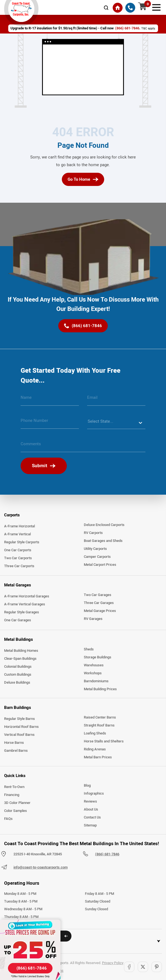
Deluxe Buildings (17, 683)
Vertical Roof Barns (19, 735)
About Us (91, 809)
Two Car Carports (18, 558)
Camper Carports (97, 557)
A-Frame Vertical (17, 534)
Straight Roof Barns (99, 725)
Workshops (93, 673)
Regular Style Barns (20, 719)
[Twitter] (143, 967)
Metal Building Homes (21, 651)
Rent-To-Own (14, 787)
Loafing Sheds (95, 733)
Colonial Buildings (18, 667)
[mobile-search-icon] (106, 8)
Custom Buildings (18, 675)
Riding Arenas (95, 749)
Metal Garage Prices (100, 611)
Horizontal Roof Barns (21, 727)
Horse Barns (14, 743)
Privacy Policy (113, 963)
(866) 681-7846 (107, 854)
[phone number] (50, 423)
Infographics (94, 794)
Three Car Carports (19, 566)
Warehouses (94, 665)
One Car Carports (18, 550)
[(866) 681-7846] (130, 8)
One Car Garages (18, 620)
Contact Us (92, 817)
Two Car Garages (98, 595)
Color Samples (16, 811)
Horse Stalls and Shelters (104, 741)
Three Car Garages (99, 603)
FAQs (8, 819)
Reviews (90, 801)
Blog (87, 786)
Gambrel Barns (16, 751)
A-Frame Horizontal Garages (27, 596)
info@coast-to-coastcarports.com (41, 867)
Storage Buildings (98, 657)
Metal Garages (18, 585)
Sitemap (90, 825)
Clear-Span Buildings (20, 659)
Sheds (89, 649)
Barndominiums (96, 681)
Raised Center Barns (100, 717)
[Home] (118, 8)
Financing (12, 795)
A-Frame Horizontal (20, 526)
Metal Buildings (19, 639)
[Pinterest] (157, 967)
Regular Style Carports (22, 542)
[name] (50, 400)
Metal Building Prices (100, 689)
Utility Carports (95, 549)
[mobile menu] (156, 7)
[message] (83, 446)
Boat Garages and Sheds (103, 541)
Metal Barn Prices (98, 757)
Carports (12, 515)
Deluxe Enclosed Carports (104, 525)
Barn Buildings (18, 708)
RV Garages (93, 619)
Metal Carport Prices (100, 565)
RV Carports (93, 533)
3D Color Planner (17, 803)
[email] (116, 400)
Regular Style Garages (22, 612)
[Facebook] (129, 967)
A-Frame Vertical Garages (25, 604)
